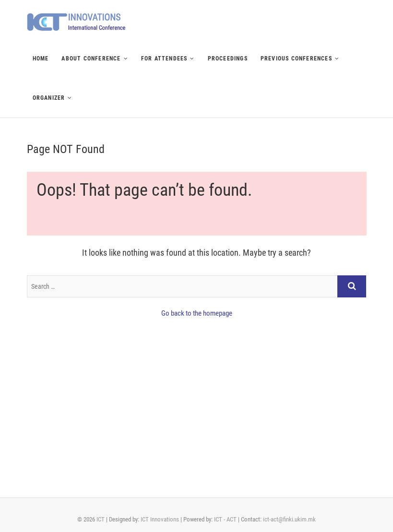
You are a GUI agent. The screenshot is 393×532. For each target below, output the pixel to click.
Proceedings (228, 59)
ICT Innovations (160, 519)
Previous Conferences (296, 59)
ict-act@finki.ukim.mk (289, 519)
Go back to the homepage (197, 313)
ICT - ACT (225, 519)
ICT (101, 519)
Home (41, 59)
